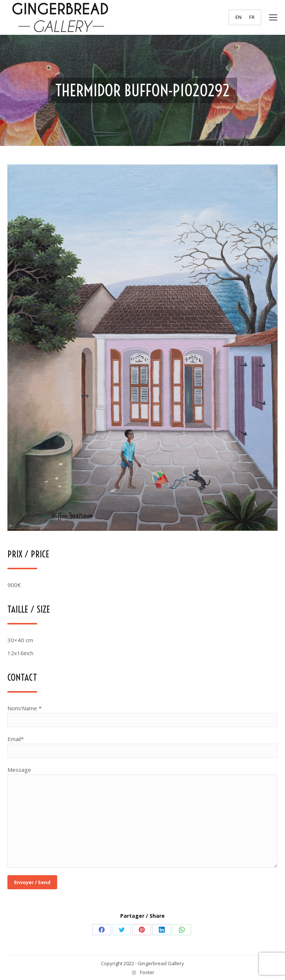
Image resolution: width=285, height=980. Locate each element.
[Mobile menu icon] (273, 17)
